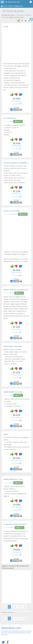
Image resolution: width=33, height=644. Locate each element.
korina (11, 121)
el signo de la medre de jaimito (15, 524)
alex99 (11, 395)
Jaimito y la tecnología (12, 211)
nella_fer (12, 293)
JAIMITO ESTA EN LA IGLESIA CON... (16, 290)
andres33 (12, 527)
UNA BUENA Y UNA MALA (13, 346)
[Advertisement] (16, 45)
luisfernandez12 (13, 214)
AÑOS (6, 434)
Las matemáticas (10, 118)
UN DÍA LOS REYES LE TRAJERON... (16, 163)
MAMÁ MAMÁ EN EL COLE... (14, 392)
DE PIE (6, 27)
